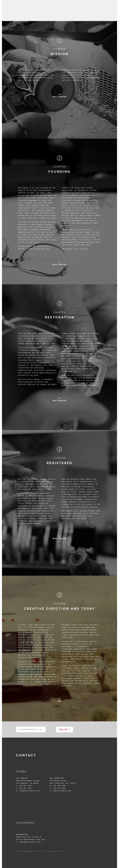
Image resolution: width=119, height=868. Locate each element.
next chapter (60, 97)
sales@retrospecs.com (30, 842)
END (60, 701)
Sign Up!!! (65, 729)
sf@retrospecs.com (62, 791)
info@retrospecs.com (29, 791)
